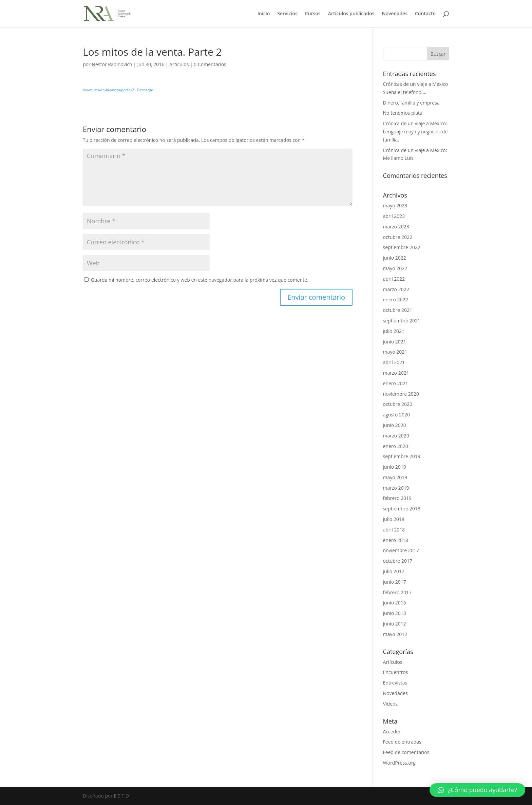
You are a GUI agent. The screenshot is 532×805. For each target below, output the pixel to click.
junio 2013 (395, 613)
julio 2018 (394, 519)
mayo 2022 (395, 268)
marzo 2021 (396, 373)
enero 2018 (396, 540)
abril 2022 (394, 279)
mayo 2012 (395, 634)
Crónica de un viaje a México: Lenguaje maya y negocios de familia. (415, 132)
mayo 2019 (395, 477)
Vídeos (390, 704)
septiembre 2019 (402, 456)
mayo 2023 (395, 205)
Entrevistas (395, 683)
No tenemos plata (403, 113)
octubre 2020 (398, 404)
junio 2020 (395, 425)
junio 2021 (395, 342)
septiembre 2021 (402, 321)
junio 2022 (395, 258)
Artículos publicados (351, 14)
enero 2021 (396, 383)
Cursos (313, 14)
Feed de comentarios (406, 752)
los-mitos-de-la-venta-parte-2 (108, 90)
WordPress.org (399, 763)
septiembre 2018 (402, 509)
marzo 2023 (396, 227)
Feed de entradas (402, 742)
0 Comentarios (210, 64)
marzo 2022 (396, 289)
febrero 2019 (397, 498)
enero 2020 (396, 446)
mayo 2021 (395, 352)
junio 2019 (395, 467)
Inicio (264, 14)
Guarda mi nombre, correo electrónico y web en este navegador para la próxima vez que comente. (200, 280)
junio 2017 (395, 582)
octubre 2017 (398, 561)
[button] (477, 790)
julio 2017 (394, 571)
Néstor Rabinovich (112, 64)
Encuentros (396, 672)
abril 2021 (394, 362)
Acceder (392, 732)
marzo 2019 (396, 488)
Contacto (425, 14)
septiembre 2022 (402, 247)
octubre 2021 (398, 310)
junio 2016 (395, 603)
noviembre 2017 (401, 550)
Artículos (179, 64)
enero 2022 (396, 299)
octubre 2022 (398, 237)
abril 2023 (394, 216)
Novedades (395, 14)
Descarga (145, 90)
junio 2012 (395, 624)
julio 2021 (394, 331)
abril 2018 (394, 530)
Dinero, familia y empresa (411, 103)
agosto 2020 (397, 415)
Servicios (287, 14)
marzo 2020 (396, 436)
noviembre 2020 (401, 394)
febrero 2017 (397, 592)
